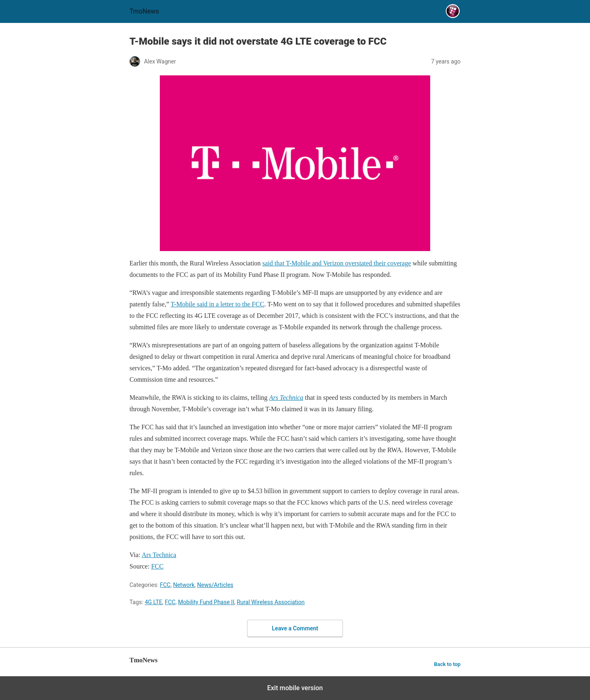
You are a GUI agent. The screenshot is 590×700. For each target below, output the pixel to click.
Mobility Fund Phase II (206, 602)
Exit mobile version (295, 688)
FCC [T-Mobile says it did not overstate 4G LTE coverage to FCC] (157, 566)
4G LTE (153, 602)
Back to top (447, 664)
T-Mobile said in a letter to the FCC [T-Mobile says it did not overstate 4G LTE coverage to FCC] (218, 304)
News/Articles (215, 585)
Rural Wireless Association (271, 602)
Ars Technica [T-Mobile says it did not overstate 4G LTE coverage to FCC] (159, 555)
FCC (165, 585)
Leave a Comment (295, 628)
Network (184, 585)
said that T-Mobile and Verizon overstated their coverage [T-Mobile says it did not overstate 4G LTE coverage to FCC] (337, 263)
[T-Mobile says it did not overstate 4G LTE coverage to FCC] (286, 398)
